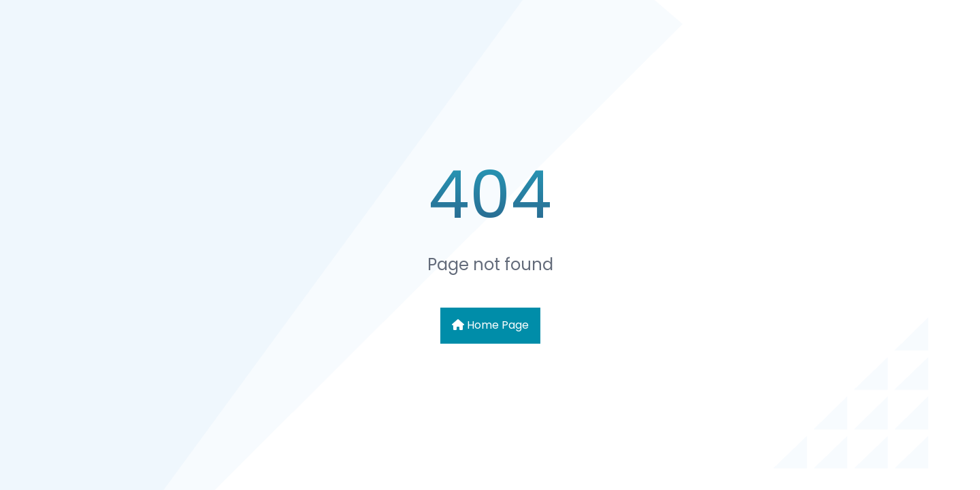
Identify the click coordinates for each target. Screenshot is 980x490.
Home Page (490, 325)
